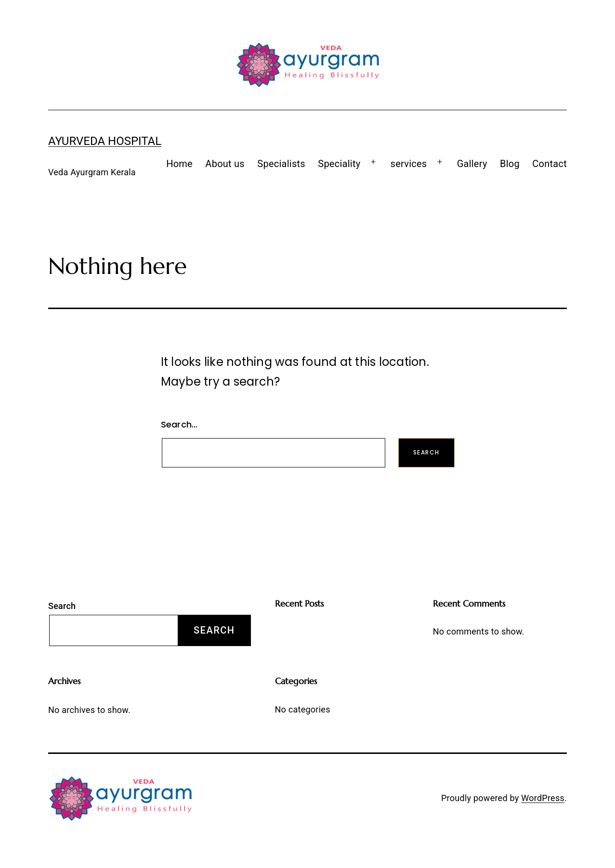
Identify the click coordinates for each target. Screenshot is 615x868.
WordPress (543, 798)
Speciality (339, 164)
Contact (550, 164)
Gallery (472, 164)
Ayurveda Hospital (105, 141)
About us (225, 164)
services (409, 164)
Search (62, 606)
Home (179, 164)
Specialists (281, 164)
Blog (510, 164)
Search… (179, 424)
